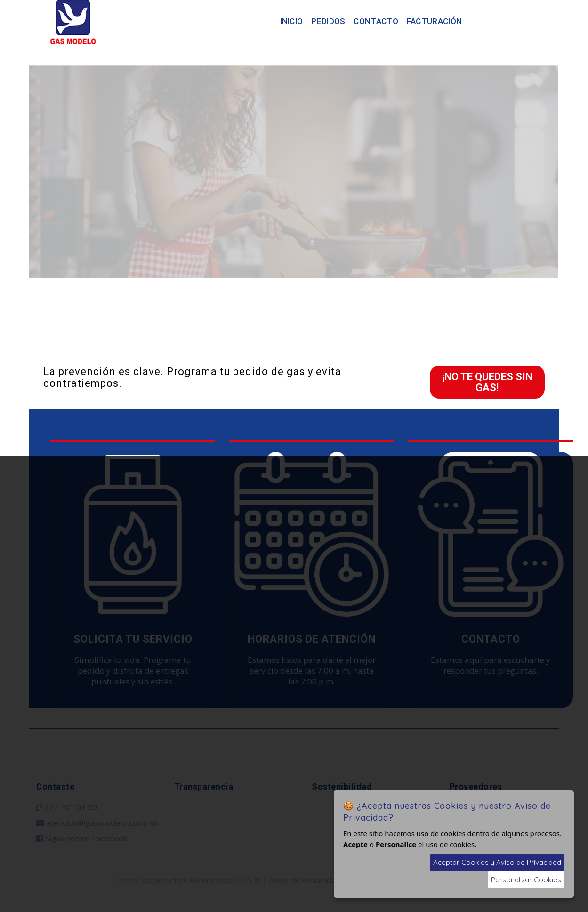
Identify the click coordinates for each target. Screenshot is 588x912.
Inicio (292, 21)
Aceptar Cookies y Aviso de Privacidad (497, 862)
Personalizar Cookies (526, 880)
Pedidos (328, 21)
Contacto (376, 21)
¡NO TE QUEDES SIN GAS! (487, 382)
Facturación (434, 21)
